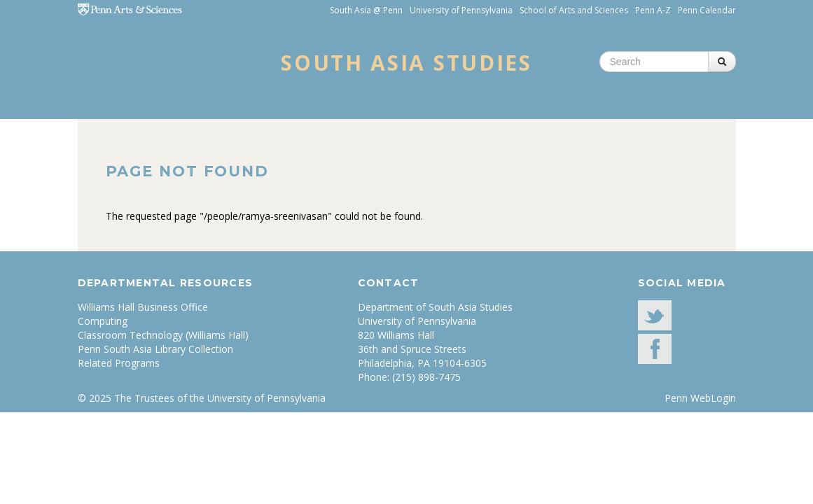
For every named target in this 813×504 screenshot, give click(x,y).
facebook (655, 349)
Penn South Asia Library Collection (155, 349)
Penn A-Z (653, 10)
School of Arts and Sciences (574, 10)
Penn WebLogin (700, 398)
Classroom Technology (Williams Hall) (163, 335)
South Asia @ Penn (366, 10)
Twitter (655, 315)
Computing (103, 321)
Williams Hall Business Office (143, 307)
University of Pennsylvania (461, 10)
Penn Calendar (707, 10)
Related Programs (119, 363)
